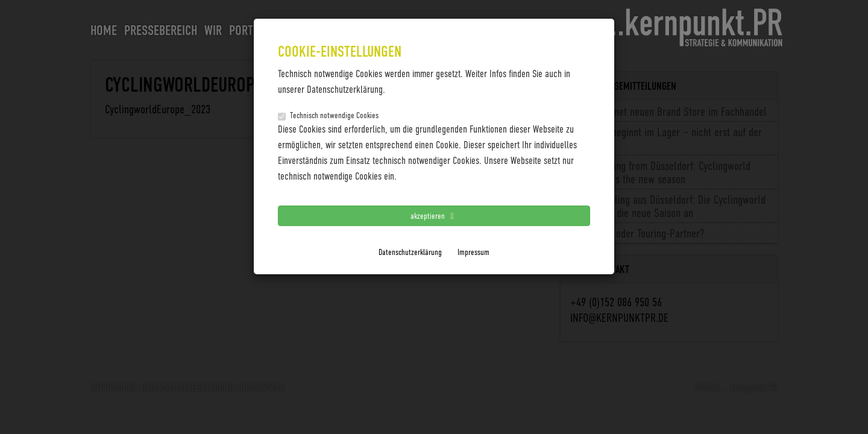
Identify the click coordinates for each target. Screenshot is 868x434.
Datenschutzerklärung (410, 252)
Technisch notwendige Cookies (328, 115)
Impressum (473, 252)
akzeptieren (434, 215)
